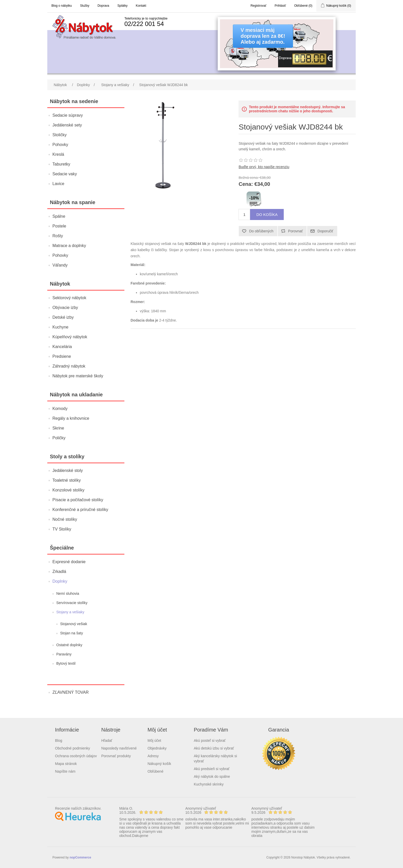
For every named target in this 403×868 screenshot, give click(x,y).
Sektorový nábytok (69, 298)
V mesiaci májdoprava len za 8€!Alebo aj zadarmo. (263, 36)
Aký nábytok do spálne (212, 776)
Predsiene (62, 356)
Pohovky (60, 145)
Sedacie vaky (65, 174)
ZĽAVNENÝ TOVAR (71, 692)
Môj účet (154, 741)
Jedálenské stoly (68, 470)
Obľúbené (155, 771)
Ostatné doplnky (69, 645)
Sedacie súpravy (68, 115)
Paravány (64, 654)
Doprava (103, 6)
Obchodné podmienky (72, 748)
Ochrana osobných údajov (76, 756)
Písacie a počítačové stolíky (78, 500)
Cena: (246, 184)
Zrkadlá (59, 572)
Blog (59, 741)
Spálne (59, 216)
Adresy (153, 756)
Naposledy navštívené (119, 748)
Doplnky (60, 581)
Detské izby (63, 317)
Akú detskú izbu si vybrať (214, 748)
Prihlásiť (280, 6)
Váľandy (60, 265)
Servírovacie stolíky (72, 603)
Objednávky (157, 748)
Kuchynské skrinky (209, 784)
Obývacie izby (65, 308)
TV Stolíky (62, 529)
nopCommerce (80, 857)
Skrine (58, 428)
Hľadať (107, 741)
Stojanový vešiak (74, 624)
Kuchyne (60, 327)
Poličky (59, 438)
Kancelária (62, 347)
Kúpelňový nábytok (70, 337)
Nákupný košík (159, 764)
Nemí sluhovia (68, 593)
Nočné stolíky (65, 519)
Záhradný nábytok (69, 366)
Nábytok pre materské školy (78, 376)
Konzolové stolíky (68, 490)
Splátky (122, 6)
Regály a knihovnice (71, 418)
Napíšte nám (65, 771)
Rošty (58, 236)
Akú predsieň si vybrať (212, 769)
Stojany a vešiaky (70, 612)
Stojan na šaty (72, 633)
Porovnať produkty (116, 756)
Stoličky (59, 135)
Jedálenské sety (67, 125)
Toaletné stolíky (67, 480)
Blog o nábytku (62, 6)
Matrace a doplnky (69, 246)
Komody (60, 409)
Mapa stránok (66, 764)
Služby (85, 6)
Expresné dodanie (69, 562)
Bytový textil (66, 663)
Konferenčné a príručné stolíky (80, 510)
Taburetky (61, 164)
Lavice (58, 184)
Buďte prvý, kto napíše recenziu (264, 167)
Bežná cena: (249, 178)
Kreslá (58, 154)
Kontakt (141, 6)
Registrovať (259, 6)
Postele (59, 226)
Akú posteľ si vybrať (210, 741)
